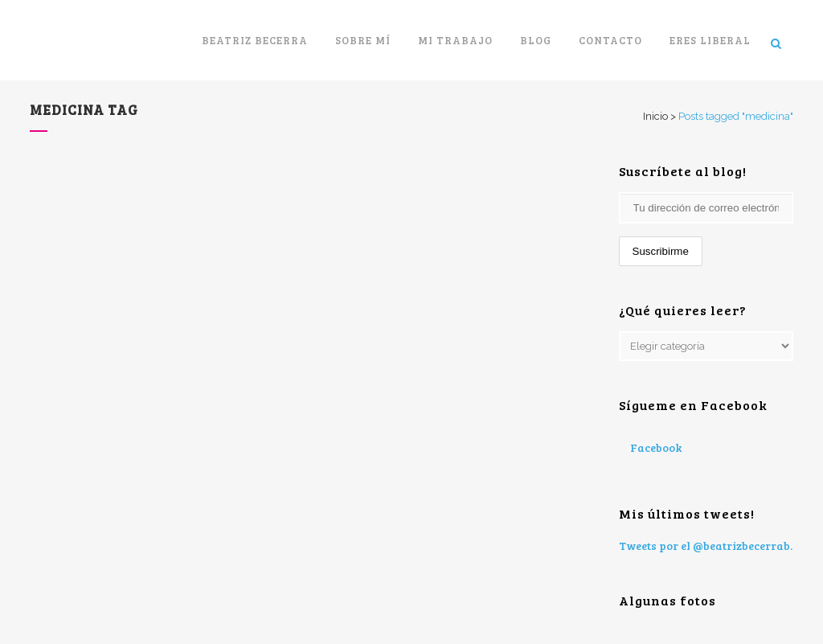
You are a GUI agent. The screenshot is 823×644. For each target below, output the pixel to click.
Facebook (656, 447)
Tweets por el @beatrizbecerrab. (706, 546)
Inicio (655, 116)
